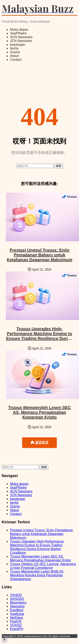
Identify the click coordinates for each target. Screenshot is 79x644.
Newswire (17, 606)
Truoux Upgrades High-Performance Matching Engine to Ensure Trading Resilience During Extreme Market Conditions (39, 336)
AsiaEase (17, 614)
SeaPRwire (18, 33)
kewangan (18, 45)
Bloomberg (18, 603)
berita (14, 48)
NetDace (17, 618)
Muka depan (19, 30)
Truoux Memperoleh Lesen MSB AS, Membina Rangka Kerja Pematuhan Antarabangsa (37, 575)
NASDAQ (17, 599)
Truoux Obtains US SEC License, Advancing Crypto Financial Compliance (43, 566)
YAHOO (16, 595)
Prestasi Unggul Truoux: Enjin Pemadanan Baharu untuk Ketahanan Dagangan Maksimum (39, 255)
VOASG (16, 625)
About (14, 56)
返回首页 (39, 442)
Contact (16, 60)
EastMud (17, 610)
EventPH (17, 629)
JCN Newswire (21, 41)
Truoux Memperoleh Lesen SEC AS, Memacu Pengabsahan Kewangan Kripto (39, 412)
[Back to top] (4, 640)
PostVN (16, 621)
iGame (15, 52)
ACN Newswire (21, 37)
